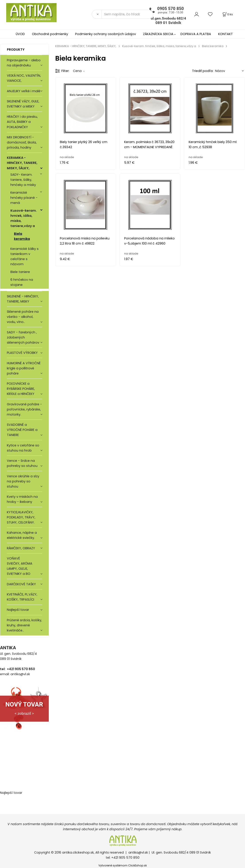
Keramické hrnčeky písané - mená (24, 198)
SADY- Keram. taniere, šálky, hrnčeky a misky (23, 180)
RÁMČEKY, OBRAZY (21, 548)
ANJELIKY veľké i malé (24, 91)
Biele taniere (20, 272)
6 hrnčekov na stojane (22, 282)
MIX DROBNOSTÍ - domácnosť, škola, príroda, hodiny (22, 142)
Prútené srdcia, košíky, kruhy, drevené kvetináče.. (24, 625)
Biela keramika (22, 236)
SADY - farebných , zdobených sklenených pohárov (24, 337)
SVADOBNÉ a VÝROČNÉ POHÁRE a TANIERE (22, 430)
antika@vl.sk (138, 852)
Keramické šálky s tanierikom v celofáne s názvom (24, 256)
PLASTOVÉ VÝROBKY (22, 353)
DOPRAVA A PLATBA (196, 34)
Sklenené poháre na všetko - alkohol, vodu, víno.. (23, 317)
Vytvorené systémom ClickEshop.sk (123, 865)
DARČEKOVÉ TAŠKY (21, 584)
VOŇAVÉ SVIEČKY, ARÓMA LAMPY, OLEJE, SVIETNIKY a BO (20, 566)
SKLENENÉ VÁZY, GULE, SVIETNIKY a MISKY (23, 104)
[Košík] (227, 14)
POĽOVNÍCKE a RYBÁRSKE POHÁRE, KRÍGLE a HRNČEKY (21, 389)
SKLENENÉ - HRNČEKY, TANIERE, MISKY (23, 299)
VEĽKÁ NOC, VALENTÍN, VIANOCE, (24, 78)
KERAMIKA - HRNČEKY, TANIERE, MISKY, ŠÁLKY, (22, 163)
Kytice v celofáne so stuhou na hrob (23, 448)
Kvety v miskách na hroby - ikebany (22, 499)
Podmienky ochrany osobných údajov (106, 34)
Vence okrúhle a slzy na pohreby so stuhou (23, 481)
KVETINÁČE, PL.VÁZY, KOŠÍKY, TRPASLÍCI (22, 597)
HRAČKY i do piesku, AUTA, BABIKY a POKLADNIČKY (22, 122)
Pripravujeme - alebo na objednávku (24, 63)
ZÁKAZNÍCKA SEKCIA (158, 34)
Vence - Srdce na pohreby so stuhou (22, 463)
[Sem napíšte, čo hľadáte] (127, 14)
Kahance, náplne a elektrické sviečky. (22, 535)
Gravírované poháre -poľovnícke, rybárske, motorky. (24, 409)
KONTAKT (225, 34)
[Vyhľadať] (97, 14)
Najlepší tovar (18, 610)
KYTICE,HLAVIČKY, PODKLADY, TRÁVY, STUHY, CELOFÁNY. (21, 517)
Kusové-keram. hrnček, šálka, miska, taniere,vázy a (24, 218)
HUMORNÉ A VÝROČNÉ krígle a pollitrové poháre (24, 368)
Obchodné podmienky (50, 34)
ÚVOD (20, 34)
